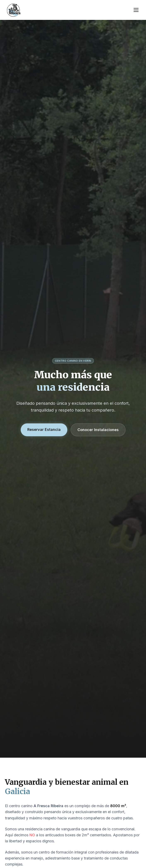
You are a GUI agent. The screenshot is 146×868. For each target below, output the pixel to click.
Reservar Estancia (44, 430)
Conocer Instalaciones (98, 430)
